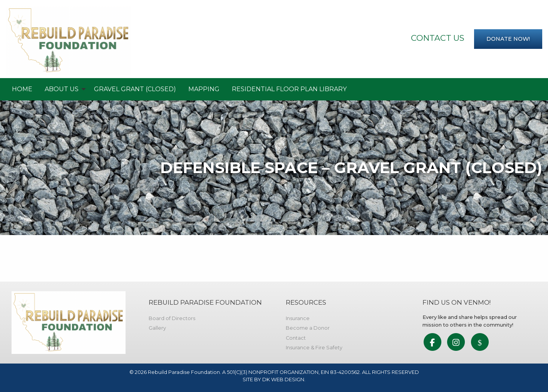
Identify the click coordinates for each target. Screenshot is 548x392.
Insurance (298, 318)
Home (22, 89)
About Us (62, 89)
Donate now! (508, 39)
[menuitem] (22, 89)
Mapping (204, 89)
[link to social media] (432, 343)
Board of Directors (172, 318)
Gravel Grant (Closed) (135, 89)
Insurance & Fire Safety (314, 348)
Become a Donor (308, 328)
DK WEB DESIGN (283, 379)
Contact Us (437, 38)
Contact (296, 338)
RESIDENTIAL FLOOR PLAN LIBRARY (289, 89)
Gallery (157, 328)
